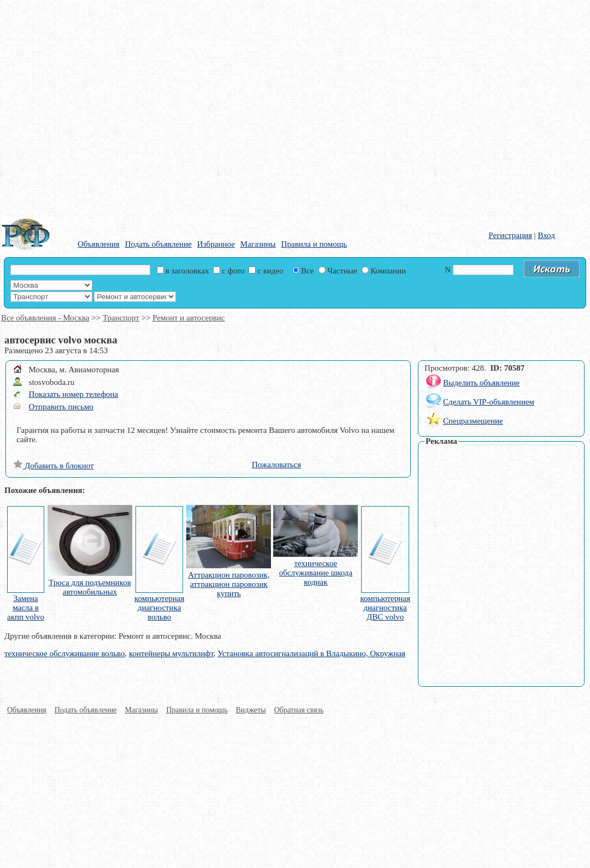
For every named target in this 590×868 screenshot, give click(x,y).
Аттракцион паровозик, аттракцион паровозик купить (229, 584)
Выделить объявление (481, 383)
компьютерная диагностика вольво (159, 608)
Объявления (99, 244)
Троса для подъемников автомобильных (90, 587)
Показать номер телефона (73, 394)
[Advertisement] (107, 107)
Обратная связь (299, 710)
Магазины (258, 244)
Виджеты (251, 710)
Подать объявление (158, 244)
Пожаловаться (276, 465)
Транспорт (121, 318)
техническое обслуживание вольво (64, 653)
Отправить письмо (61, 407)
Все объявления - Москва (45, 318)
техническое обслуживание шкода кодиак (316, 573)
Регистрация (510, 235)
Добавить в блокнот (54, 466)
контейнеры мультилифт (171, 653)
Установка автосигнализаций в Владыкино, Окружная (311, 653)
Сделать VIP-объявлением (489, 402)
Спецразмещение (473, 421)
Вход (546, 235)
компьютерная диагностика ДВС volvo (385, 608)
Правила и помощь (314, 244)
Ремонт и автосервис (188, 318)
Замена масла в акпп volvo (26, 608)
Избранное (216, 244)
